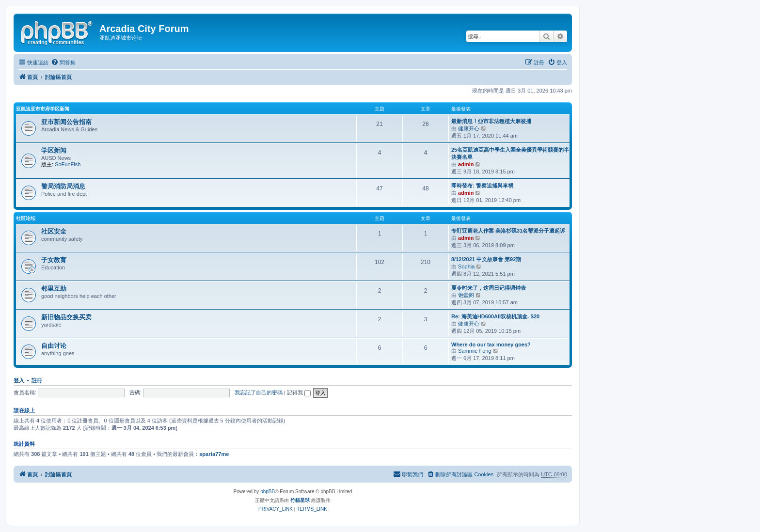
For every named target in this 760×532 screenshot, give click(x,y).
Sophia (466, 266)
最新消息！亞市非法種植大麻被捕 (491, 121)
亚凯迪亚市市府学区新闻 (43, 109)
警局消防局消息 (63, 186)
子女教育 (54, 260)
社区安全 (54, 231)
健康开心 (469, 128)
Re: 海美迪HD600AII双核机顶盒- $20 (495, 316)
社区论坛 (26, 218)
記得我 (299, 392)
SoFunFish (68, 164)
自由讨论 (54, 346)
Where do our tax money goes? (491, 344)
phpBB (268, 492)
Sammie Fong (475, 351)
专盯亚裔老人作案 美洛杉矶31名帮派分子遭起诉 (508, 231)
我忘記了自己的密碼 (259, 392)
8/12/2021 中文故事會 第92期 (486, 259)
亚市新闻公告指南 (66, 122)
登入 (19, 380)
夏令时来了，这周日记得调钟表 (489, 288)
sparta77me (214, 454)
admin (466, 164)
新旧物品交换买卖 (66, 317)
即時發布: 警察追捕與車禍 (482, 186)
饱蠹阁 (466, 295)
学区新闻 (54, 150)
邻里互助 (54, 289)
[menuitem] (63, 63)
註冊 (37, 380)
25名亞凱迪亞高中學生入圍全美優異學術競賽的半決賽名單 (510, 153)
